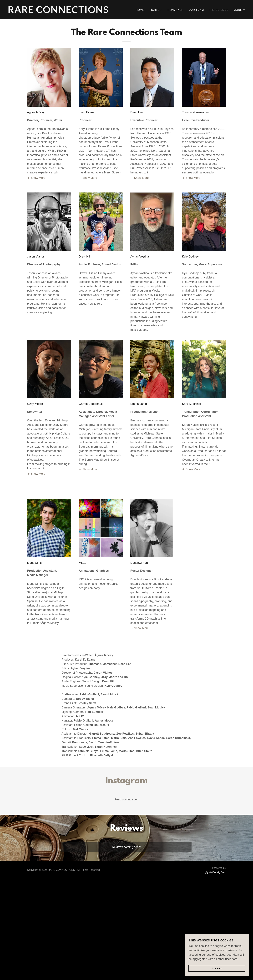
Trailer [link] (156, 10)
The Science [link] (219, 10)
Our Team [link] (196, 10)
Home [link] (140, 10)
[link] (66, 12)
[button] (239, 10)
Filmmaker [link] (175, 10)
